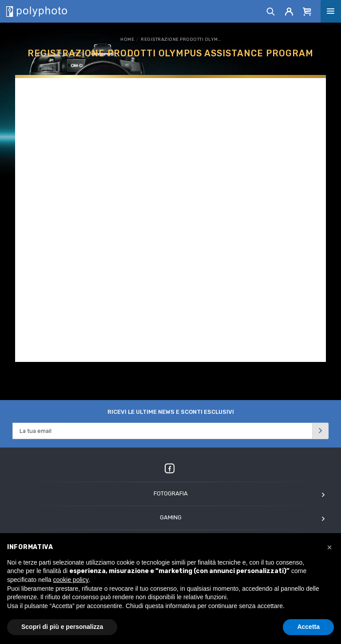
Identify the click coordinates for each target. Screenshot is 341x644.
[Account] (289, 11)
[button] (329, 547)
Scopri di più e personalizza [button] (62, 627)
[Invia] (321, 431)
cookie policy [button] (71, 580)
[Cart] (307, 11)
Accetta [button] (308, 627)
